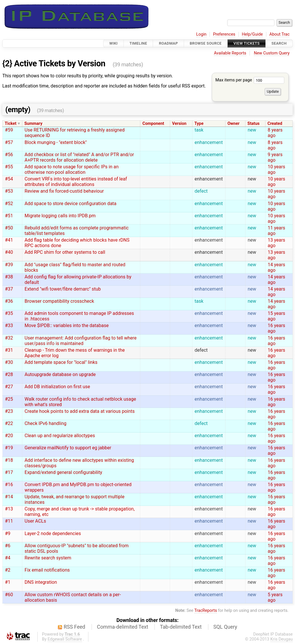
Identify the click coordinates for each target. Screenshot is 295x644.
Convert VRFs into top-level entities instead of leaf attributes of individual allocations (76, 182)
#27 (9, 387)
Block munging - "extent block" (56, 142)
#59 (9, 130)
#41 (9, 240)
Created (275, 124)
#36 (9, 301)
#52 (9, 204)
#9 (8, 533)
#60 (9, 595)
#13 (9, 509)
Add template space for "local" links (61, 362)
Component (153, 124)
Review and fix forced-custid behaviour (64, 191)
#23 (9, 411)
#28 (9, 374)
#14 (9, 497)
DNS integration (41, 582)
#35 (9, 313)
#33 (9, 325)
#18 (9, 460)
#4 (8, 558)
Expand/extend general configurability (63, 472)
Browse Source (206, 43)
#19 (9, 448)
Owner (234, 124)
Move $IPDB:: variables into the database (67, 325)
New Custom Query (272, 53)
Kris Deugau (282, 639)
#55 (9, 167)
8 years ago (275, 133)
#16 (9, 485)
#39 (9, 265)
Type (199, 124)
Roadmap (168, 43)
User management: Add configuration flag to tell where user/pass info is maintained (81, 341)
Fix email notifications (47, 570)
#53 (9, 191)
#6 (8, 546)
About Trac (280, 34)
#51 (9, 216)
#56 (9, 155)
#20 (9, 436)
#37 (9, 289)
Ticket (10, 124)
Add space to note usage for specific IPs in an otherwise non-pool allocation (72, 169)
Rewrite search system (48, 558)
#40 (9, 252)
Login (201, 34)
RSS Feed (74, 627)
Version (179, 124)
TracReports (206, 611)
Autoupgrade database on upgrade (60, 374)
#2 (8, 570)
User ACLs (35, 521)
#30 (9, 362)
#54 (9, 179)
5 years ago (275, 597)
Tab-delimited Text (181, 627)
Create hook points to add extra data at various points (80, 411)
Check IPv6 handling (45, 423)
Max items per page (250, 80)
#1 (8, 582)
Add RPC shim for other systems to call (65, 252)
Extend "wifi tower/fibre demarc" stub (63, 289)
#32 (9, 338)
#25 (9, 399)
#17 (9, 472)
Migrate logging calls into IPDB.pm (60, 216)
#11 (9, 521)
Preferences (224, 34)
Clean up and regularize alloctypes (60, 436)
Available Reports (230, 53)
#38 (9, 277)
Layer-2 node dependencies (53, 533)
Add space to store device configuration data (71, 204)
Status (254, 124)
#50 (9, 228)
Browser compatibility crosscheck (59, 301)
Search (279, 43)
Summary (33, 124)
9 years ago (275, 157)
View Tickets (247, 43)
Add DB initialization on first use (57, 387)
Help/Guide (252, 34)
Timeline (138, 43)
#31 (9, 350)
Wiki (113, 43)
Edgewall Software (65, 639)
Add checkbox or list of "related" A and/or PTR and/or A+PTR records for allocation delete (79, 157)
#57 (9, 142)
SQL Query (225, 627)
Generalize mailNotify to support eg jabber (68, 448)
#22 (9, 423)
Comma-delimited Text (123, 627)
